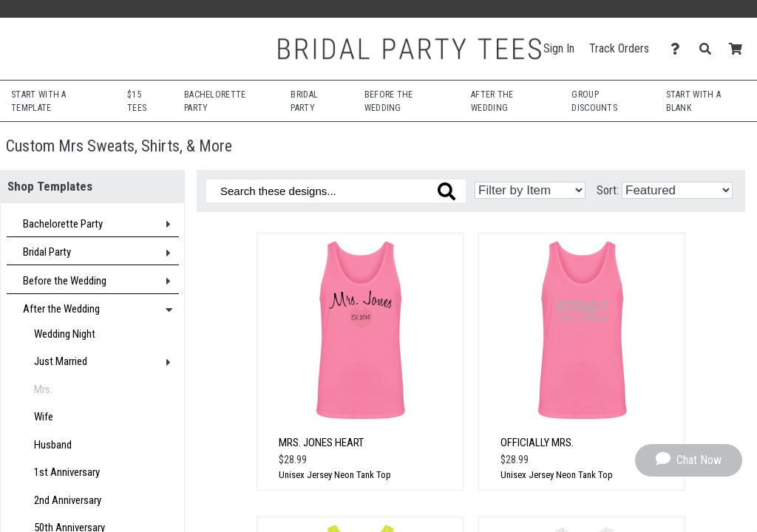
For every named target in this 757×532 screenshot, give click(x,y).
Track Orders (619, 48)
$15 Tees (137, 101)
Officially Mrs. (537, 443)
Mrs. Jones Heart (321, 443)
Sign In (559, 48)
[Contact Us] (679, 49)
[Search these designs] (336, 191)
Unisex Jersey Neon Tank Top (335, 475)
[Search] (709, 49)
